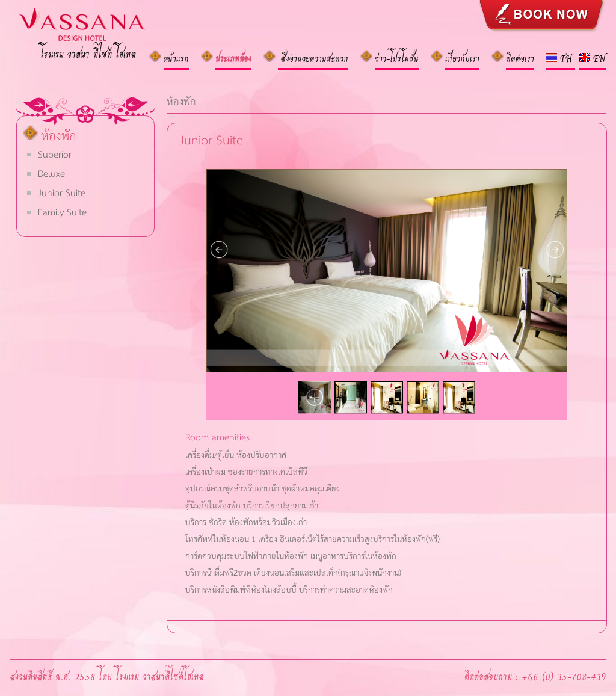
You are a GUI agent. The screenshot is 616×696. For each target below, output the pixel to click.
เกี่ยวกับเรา (462, 57)
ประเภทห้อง (233, 57)
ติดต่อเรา (520, 57)
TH (561, 57)
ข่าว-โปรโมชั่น (397, 57)
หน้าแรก (176, 57)
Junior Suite (62, 192)
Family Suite (62, 211)
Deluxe (51, 173)
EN (593, 57)
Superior (55, 154)
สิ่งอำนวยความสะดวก (313, 57)
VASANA (100, 30)
